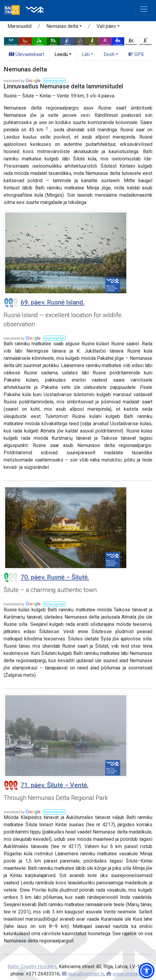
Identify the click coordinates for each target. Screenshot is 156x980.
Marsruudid (20, 26)
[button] (64, 27)
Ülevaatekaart (27, 54)
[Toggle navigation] (144, 9)
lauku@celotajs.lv (83, 974)
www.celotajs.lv (126, 974)
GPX (136, 54)
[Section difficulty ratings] (11, 303)
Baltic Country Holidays (32, 967)
